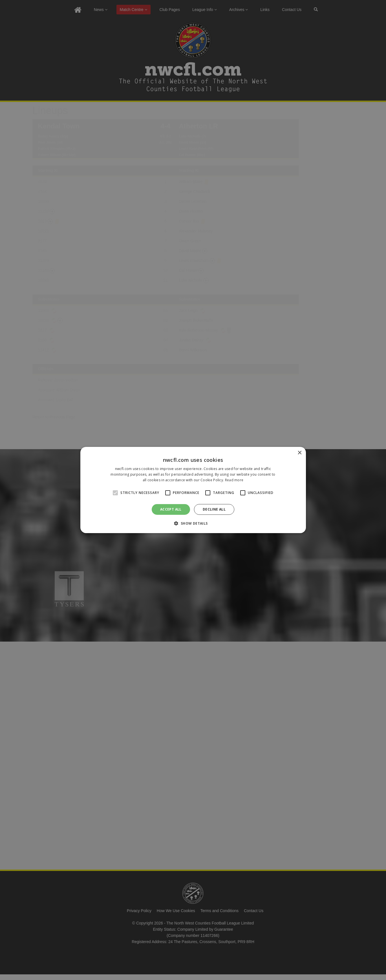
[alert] (193, 490)
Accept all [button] (171, 509)
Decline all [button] (214, 509)
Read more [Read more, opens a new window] (234, 480)
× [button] (300, 453)
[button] (193, 523)
